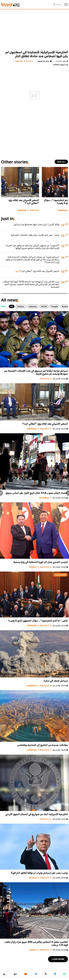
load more (58, 959)
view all (61, 162)
